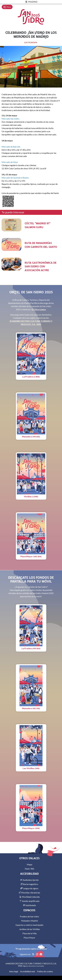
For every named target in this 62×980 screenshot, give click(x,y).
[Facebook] (41, 954)
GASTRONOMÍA (31, 43)
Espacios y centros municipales (29, 925)
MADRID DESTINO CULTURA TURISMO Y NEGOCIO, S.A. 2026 (32, 965)
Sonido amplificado (29, 901)
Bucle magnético (29, 884)
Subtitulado (29, 905)
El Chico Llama (39, 309)
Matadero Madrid (29, 921)
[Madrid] (31, 2)
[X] (33, 954)
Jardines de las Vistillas (29, 929)
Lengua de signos (29, 888)
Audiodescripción (29, 880)
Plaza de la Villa (29, 933)
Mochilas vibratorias (29, 893)
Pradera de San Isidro (29, 916)
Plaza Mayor (29, 938)
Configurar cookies (31, 976)
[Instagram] (37, 954)
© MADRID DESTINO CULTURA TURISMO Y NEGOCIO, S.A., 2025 (31, 323)
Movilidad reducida (29, 897)
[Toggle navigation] (7, 7)
